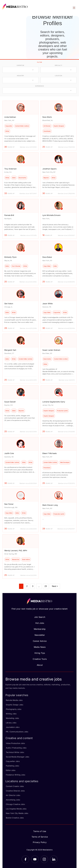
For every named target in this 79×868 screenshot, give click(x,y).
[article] (21, 126)
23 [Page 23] (46, 586)
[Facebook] (25, 859)
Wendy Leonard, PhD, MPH (16, 550)
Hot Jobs (40, 623)
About (40, 665)
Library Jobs (11, 723)
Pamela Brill (9, 215)
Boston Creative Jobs (15, 818)
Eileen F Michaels (50, 453)
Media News (40, 647)
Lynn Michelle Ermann (52, 215)
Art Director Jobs (13, 795)
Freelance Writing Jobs (15, 775)
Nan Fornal (9, 504)
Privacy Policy (40, 842)
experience (40, 86)
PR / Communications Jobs (17, 732)
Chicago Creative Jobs (15, 804)
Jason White (48, 304)
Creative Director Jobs (15, 791)
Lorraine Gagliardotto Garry (54, 402)
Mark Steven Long (50, 505)
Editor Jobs (11, 770)
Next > (55, 586)
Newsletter (40, 635)
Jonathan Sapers (50, 169)
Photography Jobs (14, 709)
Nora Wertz (47, 117)
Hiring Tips (40, 653)
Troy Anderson (10, 169)
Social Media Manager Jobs (18, 757)
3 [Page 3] (33, 586)
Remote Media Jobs (14, 700)
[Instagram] (44, 859)
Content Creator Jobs (15, 786)
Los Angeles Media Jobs (16, 809)
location (59, 76)
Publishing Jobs (12, 766)
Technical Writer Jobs (15, 752)
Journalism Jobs (13, 727)
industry (20, 76)
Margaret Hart (10, 350)
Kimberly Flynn (11, 257)
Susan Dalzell (10, 402)
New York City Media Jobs (17, 813)
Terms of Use (40, 831)
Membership (40, 629)
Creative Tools (40, 659)
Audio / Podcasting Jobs (16, 748)
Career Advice (40, 641)
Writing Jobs (11, 714)
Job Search (40, 617)
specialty (59, 65)
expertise (21, 65)
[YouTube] (35, 859)
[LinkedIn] (54, 859)
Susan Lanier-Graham (51, 350)
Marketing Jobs (12, 718)
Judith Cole (9, 453)
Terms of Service (40, 837)
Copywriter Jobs (13, 761)
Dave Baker (47, 257)
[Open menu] (74, 8)
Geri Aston (9, 304)
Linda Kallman (10, 117)
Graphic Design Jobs (14, 705)
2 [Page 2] (27, 586)
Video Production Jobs (15, 743)
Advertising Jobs (13, 800)
